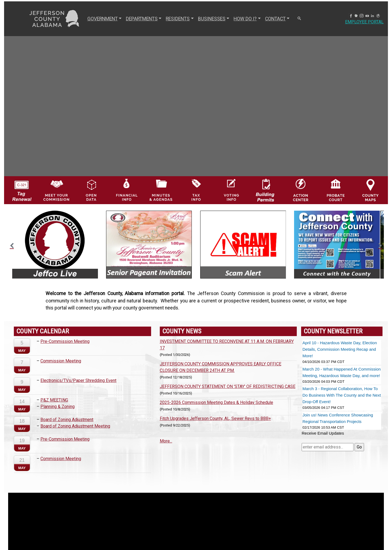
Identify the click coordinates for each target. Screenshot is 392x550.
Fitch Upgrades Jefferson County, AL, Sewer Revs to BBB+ (215, 418)
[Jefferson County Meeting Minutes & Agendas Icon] (161, 190)
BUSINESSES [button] (212, 19)
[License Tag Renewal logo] (22, 189)
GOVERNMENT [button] (103, 19)
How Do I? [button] (245, 19)
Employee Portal (364, 22)
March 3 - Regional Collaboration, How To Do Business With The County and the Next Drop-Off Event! (342, 395)
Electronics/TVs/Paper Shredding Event (78, 380)
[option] (55, 245)
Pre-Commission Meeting (65, 341)
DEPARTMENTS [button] (142, 19)
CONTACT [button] (275, 19)
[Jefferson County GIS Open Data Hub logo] (91, 190)
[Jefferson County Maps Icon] (370, 190)
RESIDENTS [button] (178, 19)
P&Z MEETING (54, 400)
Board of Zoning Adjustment (67, 420)
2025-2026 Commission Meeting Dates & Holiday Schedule (216, 402)
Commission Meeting (61, 361)
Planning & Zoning (58, 407)
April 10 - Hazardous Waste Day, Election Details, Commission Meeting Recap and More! (340, 349)
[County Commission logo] (56, 190)
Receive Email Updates (323, 433)
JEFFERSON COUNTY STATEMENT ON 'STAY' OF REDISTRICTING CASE (228, 386)
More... (166, 441)
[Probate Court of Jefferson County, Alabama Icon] (336, 190)
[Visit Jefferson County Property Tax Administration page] (196, 190)
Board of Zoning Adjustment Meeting (75, 426)
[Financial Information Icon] (126, 190)
